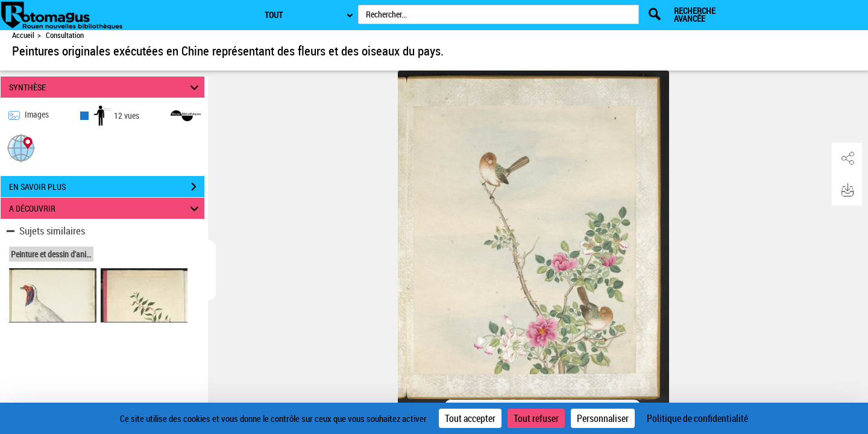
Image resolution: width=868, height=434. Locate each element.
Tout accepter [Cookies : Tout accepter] (470, 418)
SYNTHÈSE (106, 87)
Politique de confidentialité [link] (697, 418)
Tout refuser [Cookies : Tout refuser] (536, 418)
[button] (21, 147)
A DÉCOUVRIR (106, 208)
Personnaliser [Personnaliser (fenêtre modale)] (603, 418)
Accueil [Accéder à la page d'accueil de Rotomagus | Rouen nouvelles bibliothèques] (23, 35)
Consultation (65, 35)
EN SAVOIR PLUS (107, 187)
